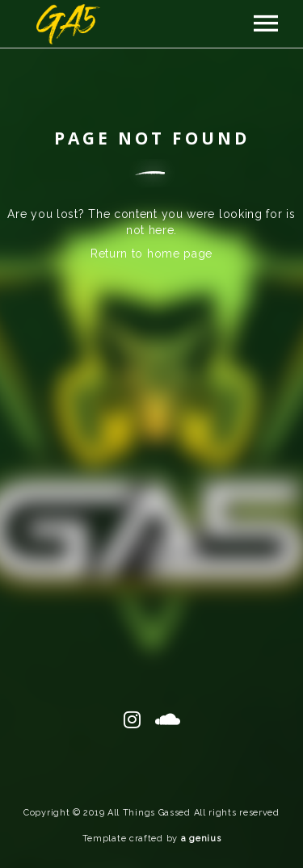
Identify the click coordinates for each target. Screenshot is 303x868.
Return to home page (151, 254)
